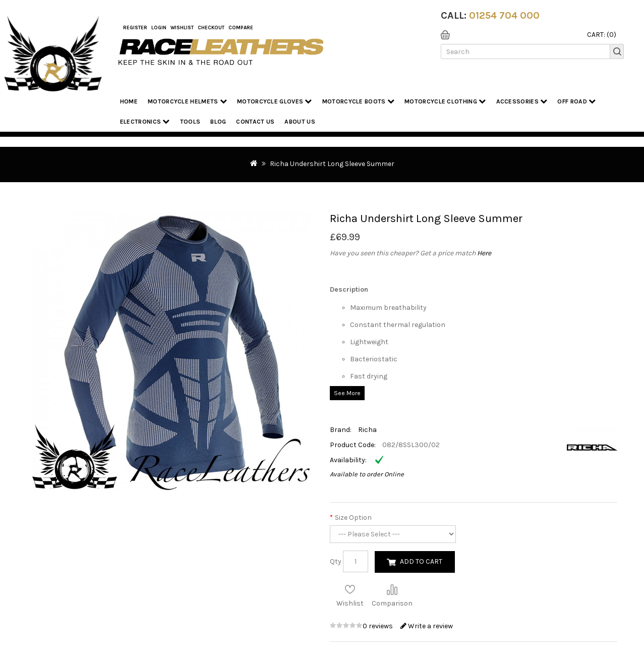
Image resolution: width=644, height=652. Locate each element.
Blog (218, 122)
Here (484, 253)
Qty (336, 561)
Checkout (211, 28)
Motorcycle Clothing (445, 101)
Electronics (145, 121)
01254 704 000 (504, 15)
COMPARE (241, 28)
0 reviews (378, 626)
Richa (367, 430)
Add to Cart (421, 561)
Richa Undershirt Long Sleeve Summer (332, 164)
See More (347, 393)
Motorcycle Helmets (187, 101)
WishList (182, 28)
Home (129, 101)
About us (300, 122)
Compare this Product (392, 589)
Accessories (522, 101)
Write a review (427, 626)
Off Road (576, 101)
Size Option (353, 518)
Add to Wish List (350, 589)
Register (135, 28)
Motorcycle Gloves (275, 101)
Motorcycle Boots (358, 101)
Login (159, 28)
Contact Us (255, 122)
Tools (190, 122)
